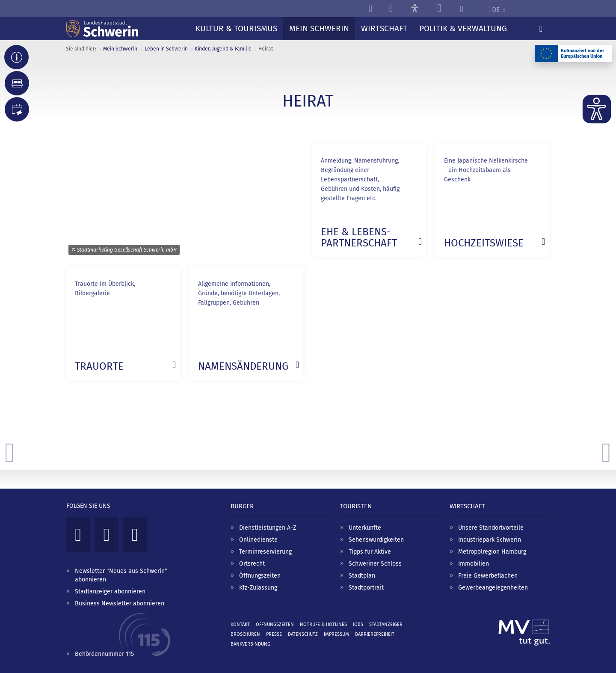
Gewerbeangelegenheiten (493, 588)
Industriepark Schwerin (490, 540)
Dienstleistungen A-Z (268, 528)
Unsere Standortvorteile (491, 528)
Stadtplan (362, 576)
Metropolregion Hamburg (492, 552)
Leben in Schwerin (166, 49)
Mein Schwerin (120, 49)
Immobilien (474, 564)
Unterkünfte (365, 528)
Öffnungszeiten (260, 576)
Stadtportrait (366, 588)
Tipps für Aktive (370, 552)
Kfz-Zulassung (258, 588)
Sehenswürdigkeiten (376, 540)
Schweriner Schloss (375, 564)
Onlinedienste (258, 540)
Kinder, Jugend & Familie (223, 49)
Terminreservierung (265, 552)
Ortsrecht (252, 564)
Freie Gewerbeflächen (488, 576)
